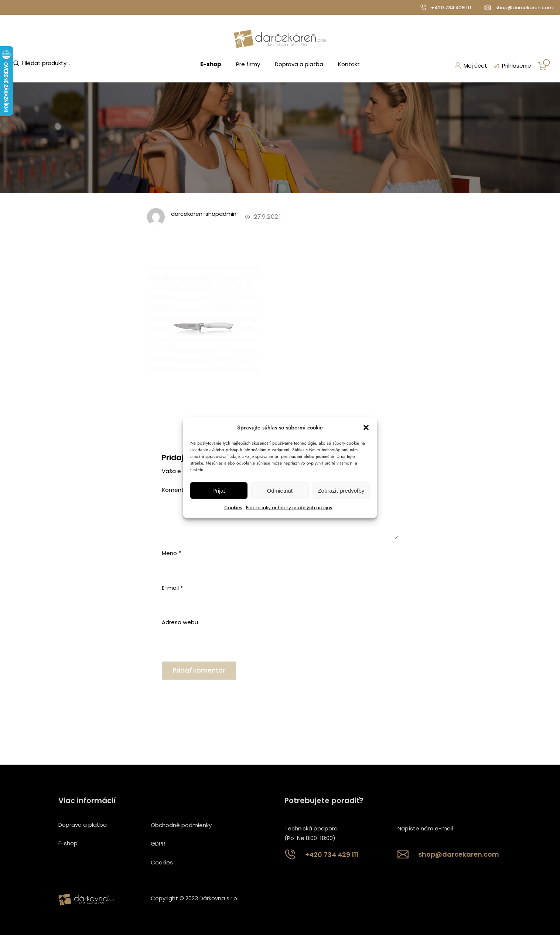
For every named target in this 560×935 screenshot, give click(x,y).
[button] (366, 428)
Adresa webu (180, 622)
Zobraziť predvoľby (341, 491)
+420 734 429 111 (451, 8)
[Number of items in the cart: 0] (544, 65)
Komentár (178, 490)
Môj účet (471, 66)
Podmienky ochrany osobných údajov (289, 508)
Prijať (219, 491)
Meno (171, 553)
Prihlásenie (511, 66)
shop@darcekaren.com (524, 8)
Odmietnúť (280, 491)
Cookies (233, 508)
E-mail (172, 588)
